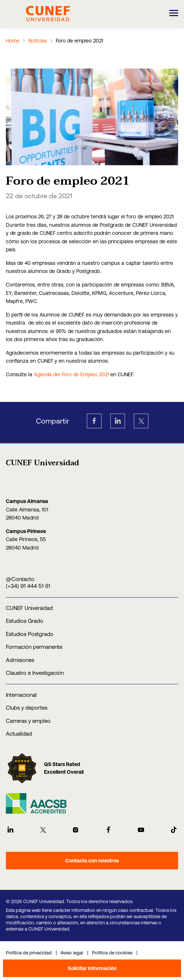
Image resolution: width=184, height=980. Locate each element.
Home (13, 41)
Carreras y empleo (28, 721)
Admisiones (20, 660)
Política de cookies (112, 953)
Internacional (21, 695)
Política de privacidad (29, 953)
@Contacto (20, 579)
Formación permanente (34, 647)
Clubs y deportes (27, 708)
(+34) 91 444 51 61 (28, 586)
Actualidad (19, 734)
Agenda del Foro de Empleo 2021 (71, 374)
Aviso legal (72, 953)
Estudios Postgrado (30, 634)
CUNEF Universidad (29, 608)
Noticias (38, 41)
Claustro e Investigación (35, 673)
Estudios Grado (25, 621)
